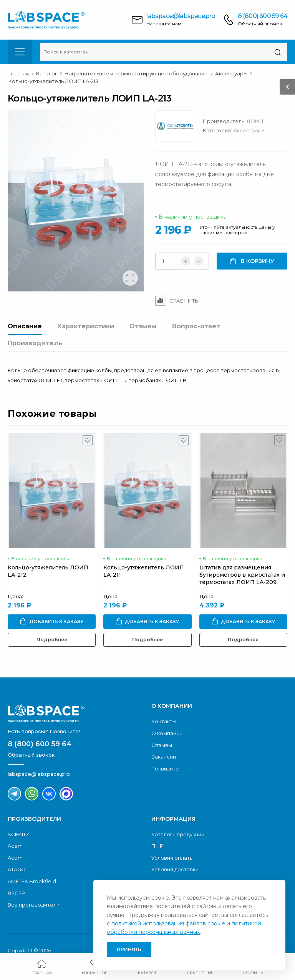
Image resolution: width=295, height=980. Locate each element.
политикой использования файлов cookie (168, 923)
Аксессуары (249, 130)
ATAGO (17, 869)
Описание (25, 326)
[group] (76, 200)
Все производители (34, 905)
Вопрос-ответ (196, 326)
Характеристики (86, 326)
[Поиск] (278, 52)
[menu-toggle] (20, 52)
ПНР (157, 846)
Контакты (164, 721)
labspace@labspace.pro (181, 16)
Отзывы (143, 326)
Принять (129, 949)
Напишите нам (164, 24)
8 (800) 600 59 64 (263, 16)
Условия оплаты (172, 858)
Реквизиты (165, 769)
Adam (15, 846)
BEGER (16, 893)
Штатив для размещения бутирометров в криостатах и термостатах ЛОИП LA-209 (242, 575)
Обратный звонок (260, 24)
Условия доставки (175, 869)
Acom (15, 858)
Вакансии (164, 757)
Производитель (35, 343)
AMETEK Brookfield (32, 881)
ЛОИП (255, 121)
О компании (167, 733)
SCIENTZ (18, 834)
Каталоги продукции (178, 834)
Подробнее (52, 640)
